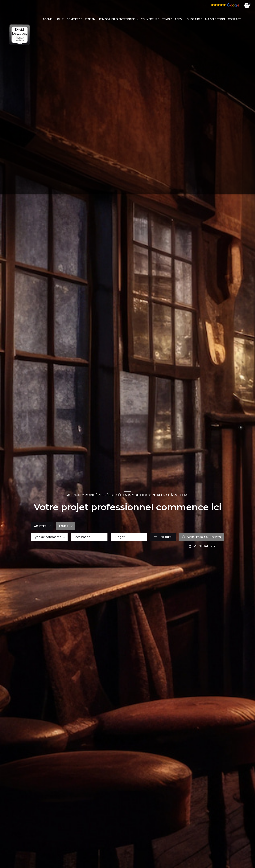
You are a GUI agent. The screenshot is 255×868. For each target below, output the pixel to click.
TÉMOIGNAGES (172, 19)
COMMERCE (74, 19)
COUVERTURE (150, 19)
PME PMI (91, 19)
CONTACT (234, 19)
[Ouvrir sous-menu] (138, 19)
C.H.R (60, 19)
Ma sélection (215, 19)
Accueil (48, 19)
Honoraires (193, 19)
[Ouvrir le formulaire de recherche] (163, 537)
